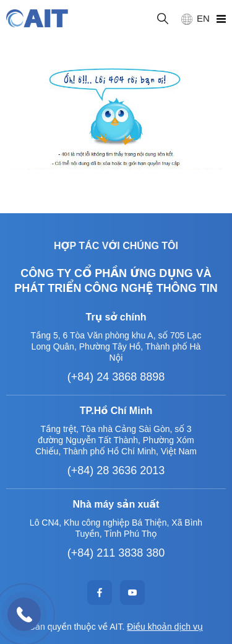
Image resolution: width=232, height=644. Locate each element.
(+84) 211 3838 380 (116, 553)
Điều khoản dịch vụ (165, 627)
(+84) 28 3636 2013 (116, 470)
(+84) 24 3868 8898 (116, 377)
